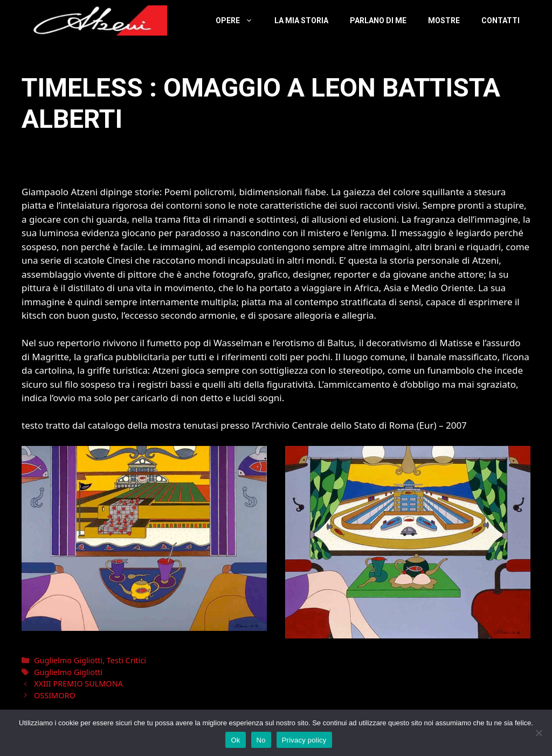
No (261, 740)
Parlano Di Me (378, 20)
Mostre (444, 20)
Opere (240, 20)
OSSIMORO (55, 695)
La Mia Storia (301, 20)
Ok (235, 740)
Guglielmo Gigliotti (68, 660)
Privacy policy (304, 740)
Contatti (501, 20)
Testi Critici (126, 660)
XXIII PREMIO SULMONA (78, 683)
